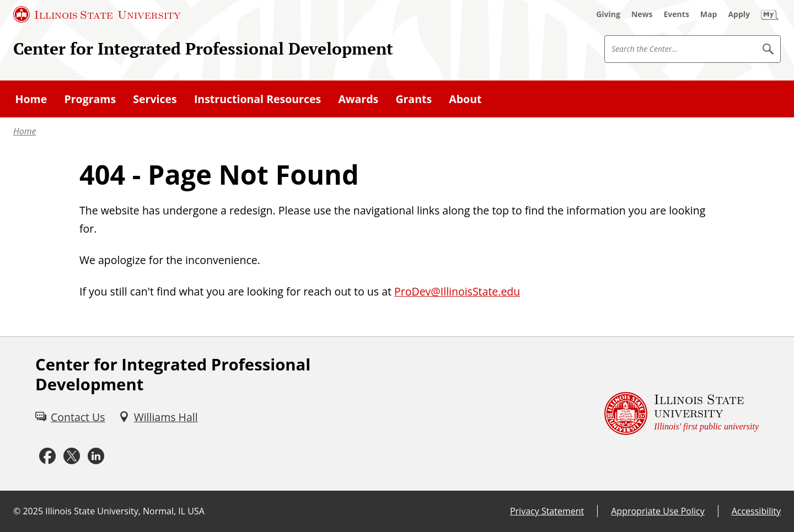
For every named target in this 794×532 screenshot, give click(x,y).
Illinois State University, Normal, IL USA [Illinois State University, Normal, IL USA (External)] (125, 511)
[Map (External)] (709, 14)
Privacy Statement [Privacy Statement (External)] (547, 511)
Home (25, 131)
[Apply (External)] (739, 14)
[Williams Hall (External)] (158, 417)
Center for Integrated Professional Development (203, 48)
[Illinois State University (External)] (97, 14)
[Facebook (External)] (47, 456)
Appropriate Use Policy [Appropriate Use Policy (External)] (658, 511)
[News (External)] (642, 14)
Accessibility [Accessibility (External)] (756, 511)
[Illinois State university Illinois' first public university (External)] (682, 414)
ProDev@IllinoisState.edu (457, 291)
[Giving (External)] (608, 14)
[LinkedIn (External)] (96, 456)
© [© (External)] (17, 511)
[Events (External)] (677, 14)
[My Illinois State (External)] (770, 14)
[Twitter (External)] (72, 456)
